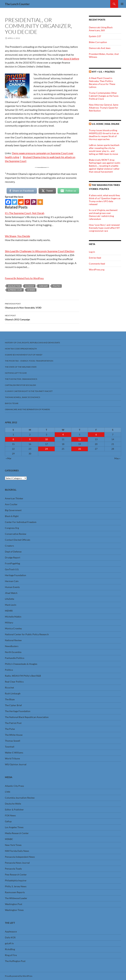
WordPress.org (97, 270)
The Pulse (10, 729)
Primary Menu (122, 4)
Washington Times (14, 910)
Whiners (31, 290)
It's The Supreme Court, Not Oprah (25, 213)
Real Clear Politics (14, 682)
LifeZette (10, 599)
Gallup (8, 821)
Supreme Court (15, 290)
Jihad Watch (11, 593)
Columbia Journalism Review (20, 798)
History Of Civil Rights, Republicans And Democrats (32, 343)
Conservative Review (16, 534)
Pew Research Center (16, 875)
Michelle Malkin (13, 617)
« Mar (9, 458)
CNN (8, 792)
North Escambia (13, 652)
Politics (57, 286)
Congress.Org (12, 528)
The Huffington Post (15, 961)
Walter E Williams (14, 753)
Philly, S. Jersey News (16, 886)
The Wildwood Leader (16, 898)
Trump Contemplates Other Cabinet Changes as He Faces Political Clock (104, 96)
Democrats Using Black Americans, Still (101, 29)
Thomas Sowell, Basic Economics (22, 397)
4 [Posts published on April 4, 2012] (63, 435)
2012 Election (14, 286)
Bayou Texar (12, 403)
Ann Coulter (11, 504)
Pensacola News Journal (17, 863)
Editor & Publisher (14, 809)
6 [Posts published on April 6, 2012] (96, 435)
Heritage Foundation (16, 575)
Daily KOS (10, 937)
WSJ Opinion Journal (16, 764)
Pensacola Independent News (20, 857)
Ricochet (9, 688)
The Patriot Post (13, 723)
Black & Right (12, 516)
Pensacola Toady (13, 869)
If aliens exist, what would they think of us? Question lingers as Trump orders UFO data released (105, 200)
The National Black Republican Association (27, 717)
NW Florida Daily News (17, 851)
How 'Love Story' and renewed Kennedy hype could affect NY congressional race (104, 228)
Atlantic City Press (14, 786)
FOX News (10, 815)
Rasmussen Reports (15, 892)
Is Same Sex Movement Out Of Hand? (24, 355)
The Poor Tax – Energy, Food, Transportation (29, 361)
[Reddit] (21, 202)
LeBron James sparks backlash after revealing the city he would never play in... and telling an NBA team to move (104, 149)
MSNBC (9, 839)
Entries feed (95, 258)
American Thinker (14, 498)
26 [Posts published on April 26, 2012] (80, 449)
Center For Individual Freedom (21, 522)
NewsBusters (12, 646)
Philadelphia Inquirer (16, 880)
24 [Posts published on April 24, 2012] (46, 449)
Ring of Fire (11, 955)
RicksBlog (10, 949)
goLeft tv (9, 943)
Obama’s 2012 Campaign (42, 317)
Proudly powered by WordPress (19, 976)
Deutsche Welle (13, 804)
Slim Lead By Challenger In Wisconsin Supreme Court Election (40, 251)
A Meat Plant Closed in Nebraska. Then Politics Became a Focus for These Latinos (102, 83)
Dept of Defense (13, 552)
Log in (92, 252)
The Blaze (10, 699)
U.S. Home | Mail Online (106, 124)
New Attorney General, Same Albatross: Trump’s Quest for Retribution (104, 108)
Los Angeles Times (14, 827)
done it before (71, 59)
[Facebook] (8, 202)
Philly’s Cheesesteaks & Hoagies (21, 664)
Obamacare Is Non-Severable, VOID (42, 305)
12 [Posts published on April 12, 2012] (80, 439)
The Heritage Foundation (18, 711)
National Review (13, 640)
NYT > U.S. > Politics (103, 72)
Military (9, 622)
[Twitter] (15, 202)
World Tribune (12, 758)
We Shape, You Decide (17, 236)
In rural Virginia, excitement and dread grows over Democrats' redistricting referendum (103, 215)
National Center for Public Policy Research (27, 634)
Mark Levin (11, 605)
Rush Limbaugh (13, 693)
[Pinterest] (27, 202)
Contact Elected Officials (18, 540)
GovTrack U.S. (12, 569)
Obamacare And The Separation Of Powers (27, 409)
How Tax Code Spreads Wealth (21, 349)
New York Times (13, 845)
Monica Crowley (13, 628)
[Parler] (34, 202)
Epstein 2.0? (95, 36)
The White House (14, 735)
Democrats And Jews (100, 48)
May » (117, 458)
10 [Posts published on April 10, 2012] (46, 439)
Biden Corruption (98, 42)
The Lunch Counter (17, 4)
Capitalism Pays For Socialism (20, 385)
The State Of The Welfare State (21, 367)
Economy (30, 286)
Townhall (10, 747)
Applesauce (11, 931)
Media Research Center (17, 833)
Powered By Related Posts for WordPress (24, 278)
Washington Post (14, 904)
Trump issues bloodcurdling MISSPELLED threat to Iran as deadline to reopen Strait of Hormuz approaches (104, 135)
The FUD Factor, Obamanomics (21, 379)
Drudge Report (13, 557)
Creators (9, 546)
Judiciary (43, 286)
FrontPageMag (12, 563)
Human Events (12, 587)
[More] (40, 202)
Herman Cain (12, 581)
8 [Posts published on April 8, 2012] (13, 439)
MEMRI (9, 611)
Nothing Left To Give (16, 373)
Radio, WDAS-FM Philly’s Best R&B (23, 676)
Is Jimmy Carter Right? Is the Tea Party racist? (29, 391)
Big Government (13, 510)
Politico (9, 670)
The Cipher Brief (13, 705)
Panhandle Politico (15, 658)
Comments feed (97, 264)
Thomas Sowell (13, 741)
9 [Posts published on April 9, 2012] (30, 439)
